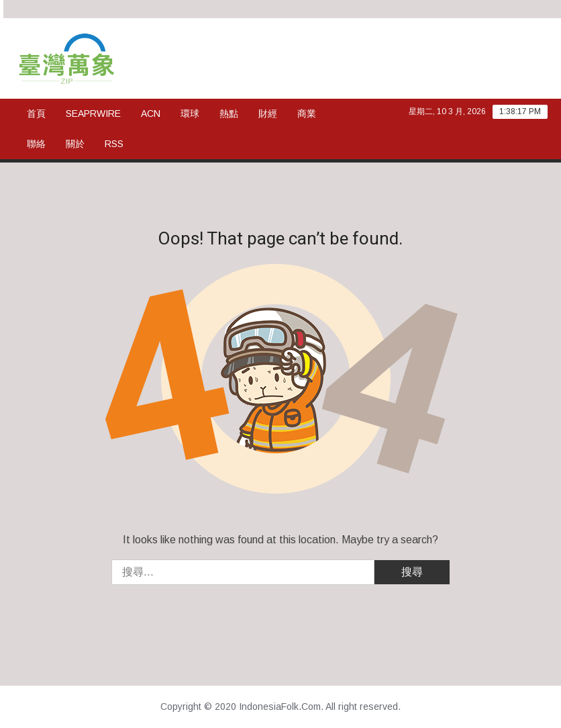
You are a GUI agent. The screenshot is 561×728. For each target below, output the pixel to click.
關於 (75, 144)
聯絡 (36, 144)
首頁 (36, 113)
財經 (268, 113)
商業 (307, 113)
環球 (190, 113)
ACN (151, 113)
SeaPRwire (93, 113)
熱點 (229, 113)
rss (114, 144)
